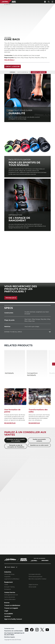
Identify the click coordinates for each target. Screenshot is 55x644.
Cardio (6, 585)
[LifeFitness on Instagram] (37, 633)
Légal (6, 611)
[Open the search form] (49, 2)
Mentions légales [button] (10, 637)
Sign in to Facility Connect (13, 619)
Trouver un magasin (11, 608)
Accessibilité (9, 614)
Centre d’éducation (10, 599)
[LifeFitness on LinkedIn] (27, 633)
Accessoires (8, 589)
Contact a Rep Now (39, 72)
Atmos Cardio (32, 587)
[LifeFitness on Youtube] (47, 633)
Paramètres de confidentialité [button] (13, 631)
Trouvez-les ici (11, 298)
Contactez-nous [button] (9, 629)
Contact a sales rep (13, 66)
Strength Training (9, 587)
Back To (7, 5)
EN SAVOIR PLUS (10, 423)
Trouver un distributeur (12, 605)
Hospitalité (7, 577)
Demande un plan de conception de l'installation (16, 446)
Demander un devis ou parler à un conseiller (16, 440)
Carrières (7, 616)
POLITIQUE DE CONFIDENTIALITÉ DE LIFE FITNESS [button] (14, 634)
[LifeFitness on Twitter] (42, 633)
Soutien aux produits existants (39, 440)
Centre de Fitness (9, 574)
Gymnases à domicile (35, 574)
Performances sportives (35, 577)
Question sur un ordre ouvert (39, 445)
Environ (7, 603)
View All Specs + (9, 60)
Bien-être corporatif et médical (37, 579)
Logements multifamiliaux (12, 579)
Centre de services (10, 597)
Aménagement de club (11, 595)
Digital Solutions (33, 585)
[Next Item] (54, 364)
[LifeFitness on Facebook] (32, 633)
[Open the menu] (52, 2)
